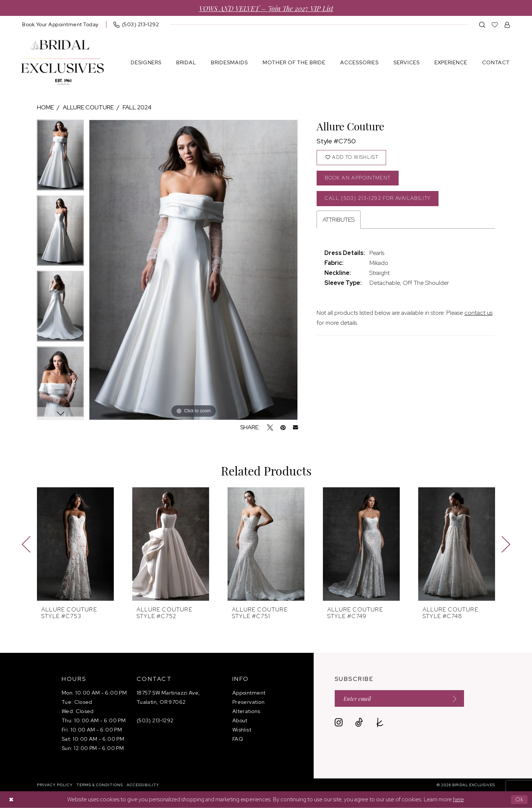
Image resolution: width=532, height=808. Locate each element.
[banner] (62, 63)
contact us (478, 313)
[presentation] (75, 544)
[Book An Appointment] (60, 24)
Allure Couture (88, 107)
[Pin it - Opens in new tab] (283, 427)
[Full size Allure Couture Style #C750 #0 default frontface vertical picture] (193, 270)
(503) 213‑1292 (155, 720)
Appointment (249, 693)
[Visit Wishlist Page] (495, 25)
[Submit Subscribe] (452, 698)
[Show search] (482, 25)
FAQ (238, 739)
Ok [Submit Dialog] (520, 800)
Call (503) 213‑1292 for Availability (378, 198)
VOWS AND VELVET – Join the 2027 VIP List (266, 8)
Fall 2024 (137, 107)
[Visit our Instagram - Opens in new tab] (339, 722)
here (458, 800)
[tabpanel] (60, 158)
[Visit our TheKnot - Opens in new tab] (380, 722)
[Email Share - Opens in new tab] (296, 427)
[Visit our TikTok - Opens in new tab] (359, 722)
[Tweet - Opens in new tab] (270, 427)
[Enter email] (399, 698)
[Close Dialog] (11, 800)
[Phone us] (136, 24)
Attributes (339, 220)
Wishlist (242, 730)
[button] (507, 25)
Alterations (246, 711)
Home (45, 107)
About (240, 720)
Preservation (248, 702)
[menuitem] (60, 24)
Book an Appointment (358, 178)
